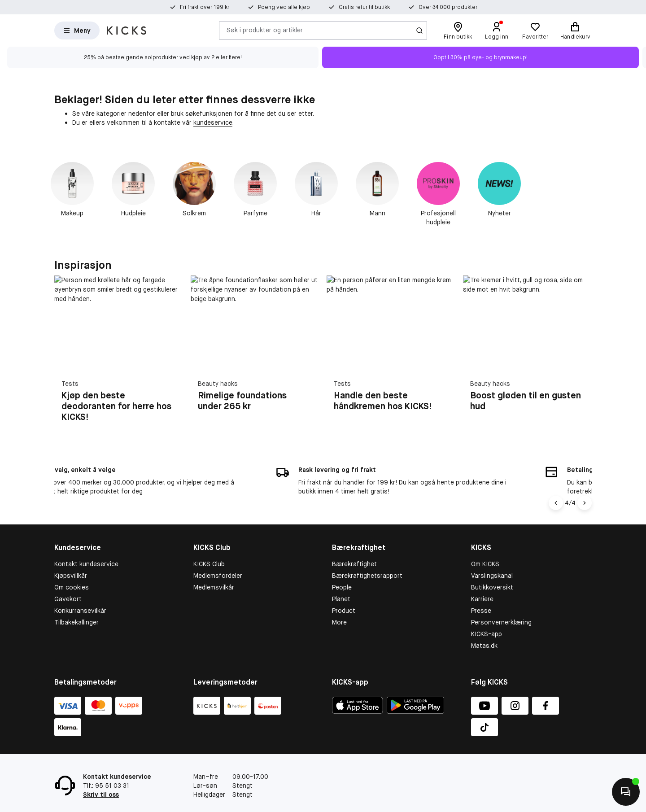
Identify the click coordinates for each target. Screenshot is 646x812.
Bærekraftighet (354, 546)
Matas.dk (484, 627)
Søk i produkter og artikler (265, 30)
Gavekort (68, 580)
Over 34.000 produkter (448, 7)
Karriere (482, 580)
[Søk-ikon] (419, 31)
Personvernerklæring (501, 603)
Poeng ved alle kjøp (284, 7)
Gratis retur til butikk (364, 7)
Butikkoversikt (492, 568)
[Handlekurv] (575, 31)
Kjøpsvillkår (71, 557)
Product (344, 592)
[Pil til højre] (585, 485)
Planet (341, 580)
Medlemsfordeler (218, 557)
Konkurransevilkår (80, 592)
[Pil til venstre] (557, 485)
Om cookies (72, 568)
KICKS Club (209, 546)
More (339, 603)
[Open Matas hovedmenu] (77, 31)
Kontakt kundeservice (86, 546)
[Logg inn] (497, 31)
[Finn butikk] (458, 31)
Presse (481, 592)
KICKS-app (487, 615)
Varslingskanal (492, 557)
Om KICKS (485, 546)
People (342, 568)
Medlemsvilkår (214, 568)
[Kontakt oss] (626, 792)
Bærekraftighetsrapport (367, 557)
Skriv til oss (101, 776)
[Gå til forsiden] (127, 31)
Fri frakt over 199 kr (205, 7)
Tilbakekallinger (76, 603)
